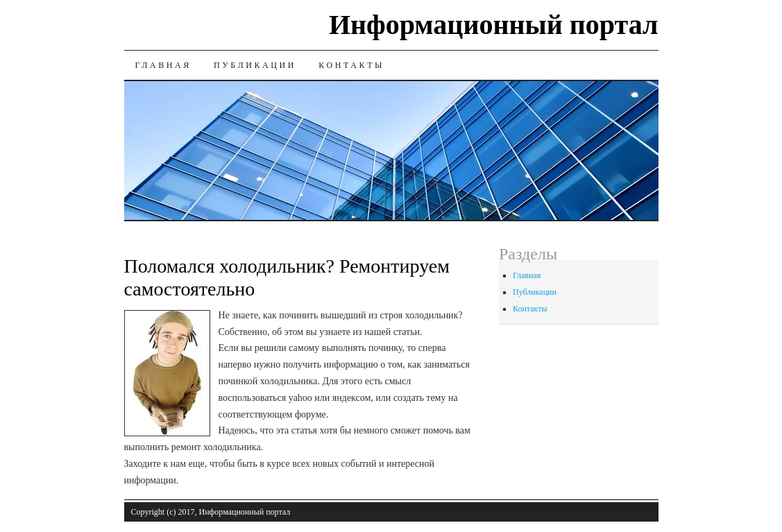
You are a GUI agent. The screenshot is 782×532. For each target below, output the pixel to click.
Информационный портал (494, 25)
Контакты (351, 65)
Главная (163, 65)
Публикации (255, 65)
